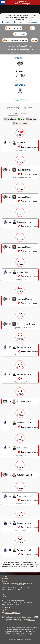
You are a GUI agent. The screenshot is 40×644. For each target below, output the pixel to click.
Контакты (5, 579)
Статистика (34, 22)
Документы (6, 576)
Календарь (20, 22)
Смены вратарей (20, 123)
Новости (5, 592)
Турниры (5, 581)
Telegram (8, 607)
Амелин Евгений (24, 496)
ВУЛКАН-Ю (20, 85)
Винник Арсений (24, 550)
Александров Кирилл (26, 324)
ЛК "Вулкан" (21, 34)
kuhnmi (22, 639)
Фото (4, 594)
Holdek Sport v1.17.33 (30, 617)
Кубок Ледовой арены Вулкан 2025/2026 (16, 587)
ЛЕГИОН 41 (20, 58)
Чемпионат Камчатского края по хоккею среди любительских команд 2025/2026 (18, 584)
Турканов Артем (24, 523)
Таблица (7, 22)
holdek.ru (32, 620)
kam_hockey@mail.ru (12, 613)
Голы (21, 119)
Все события (10, 119)
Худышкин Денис (24, 475)
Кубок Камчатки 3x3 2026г (11, 589)
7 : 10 (20, 75)
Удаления (31, 119)
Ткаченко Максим (24, 299)
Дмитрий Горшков (26, 46)
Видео (4, 596)
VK (6, 610)
